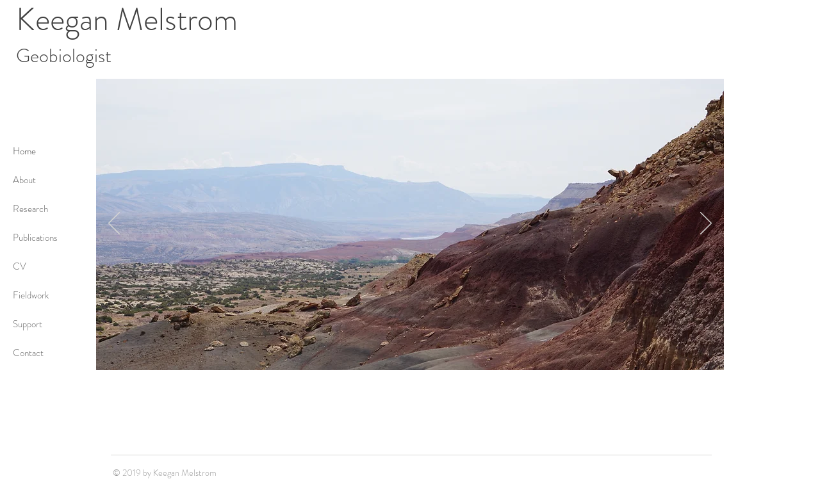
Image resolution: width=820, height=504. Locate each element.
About (24, 180)
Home (24, 151)
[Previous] (114, 224)
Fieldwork (31, 295)
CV (20, 266)
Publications (35, 238)
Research (30, 209)
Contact (28, 353)
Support (28, 324)
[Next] (706, 224)
